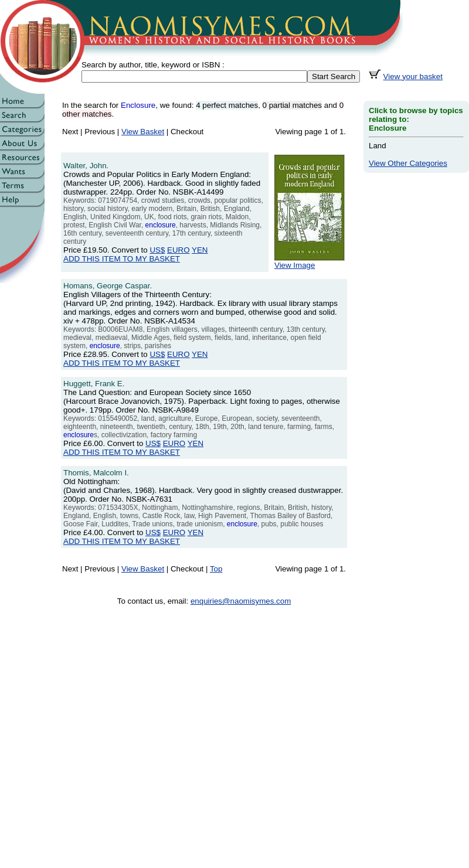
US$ (157, 250)
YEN (200, 250)
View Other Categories (408, 163)
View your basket (413, 76)
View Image (310, 262)
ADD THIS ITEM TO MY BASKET (122, 259)
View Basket (143, 132)
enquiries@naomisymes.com (241, 601)
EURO (179, 250)
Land (378, 146)
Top (216, 569)
